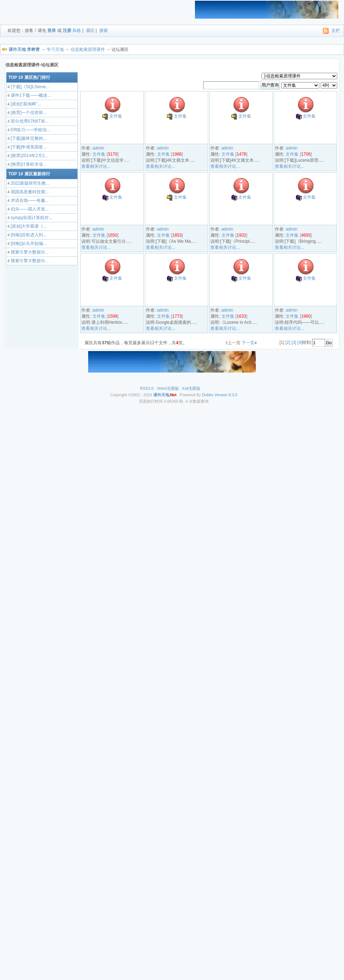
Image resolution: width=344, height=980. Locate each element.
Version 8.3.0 (226, 395)
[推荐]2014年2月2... (29, 156)
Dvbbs (208, 395)
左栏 (336, 30)
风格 (77, 30)
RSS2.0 (147, 388)
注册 (67, 30)
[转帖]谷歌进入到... (28, 235)
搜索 (104, 30)
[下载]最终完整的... (28, 138)
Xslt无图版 (191, 388)
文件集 (116, 116)
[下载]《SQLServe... (29, 87)
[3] (294, 342)
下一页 (248, 343)
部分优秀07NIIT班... (29, 121)
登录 (52, 30)
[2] (288, 342)
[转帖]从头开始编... (28, 243)
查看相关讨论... (96, 166)
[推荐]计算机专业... (28, 164)
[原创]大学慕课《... (28, 226)
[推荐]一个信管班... (28, 113)
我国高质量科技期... (29, 192)
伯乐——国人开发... (29, 209)
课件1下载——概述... (30, 95)
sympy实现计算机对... (31, 218)
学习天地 (55, 49)
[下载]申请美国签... (28, 147)
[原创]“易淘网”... (25, 104)
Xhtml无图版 (168, 388)
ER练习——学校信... (30, 130)
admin (98, 148)
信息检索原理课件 (88, 49)
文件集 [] (106, 154)
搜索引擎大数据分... (29, 252)
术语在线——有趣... (29, 200)
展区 (90, 30)
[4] (300, 342)
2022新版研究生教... (29, 183)
